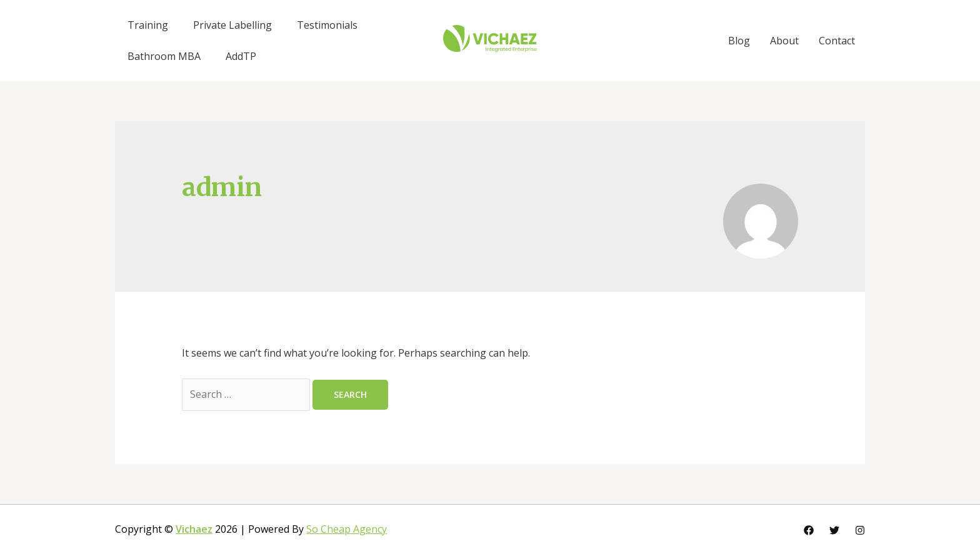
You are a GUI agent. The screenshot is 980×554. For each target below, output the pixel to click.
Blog (739, 41)
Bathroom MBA (164, 56)
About (784, 41)
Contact (837, 41)
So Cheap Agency (347, 529)
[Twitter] (834, 530)
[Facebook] (809, 530)
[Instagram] (860, 530)
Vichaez (194, 529)
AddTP (241, 56)
